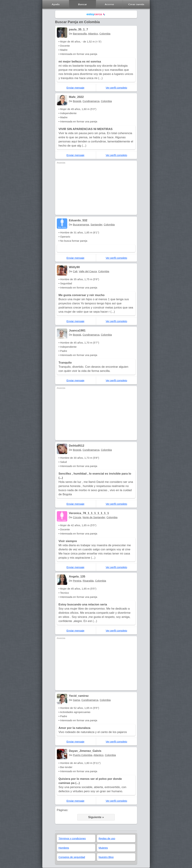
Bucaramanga (81, 225)
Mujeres (103, 848)
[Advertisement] (96, 189)
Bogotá (77, 101)
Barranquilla (80, 34)
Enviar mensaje (75, 88)
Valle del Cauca (88, 271)
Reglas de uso (107, 838)
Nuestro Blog (106, 857)
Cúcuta (77, 517)
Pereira (77, 581)
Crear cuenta (136, 4)
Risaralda (88, 581)
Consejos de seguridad (72, 857)
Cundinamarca (91, 101)
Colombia (105, 34)
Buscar (83, 4)
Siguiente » (96, 817)
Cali (75, 271)
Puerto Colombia (83, 755)
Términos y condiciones (72, 838)
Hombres (64, 848)
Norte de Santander (94, 517)
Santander (96, 225)
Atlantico (93, 34)
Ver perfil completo (116, 88)
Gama (76, 700)
